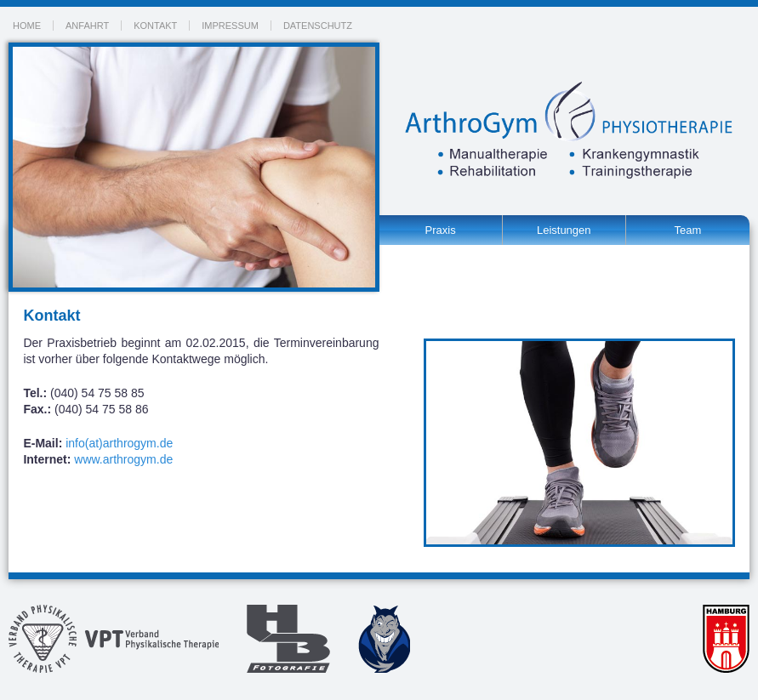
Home (27, 26)
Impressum (230, 26)
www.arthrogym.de (123, 459)
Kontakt (155, 26)
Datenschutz (318, 26)
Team (687, 230)
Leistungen (564, 230)
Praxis (441, 230)
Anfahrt (87, 26)
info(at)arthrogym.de (119, 443)
